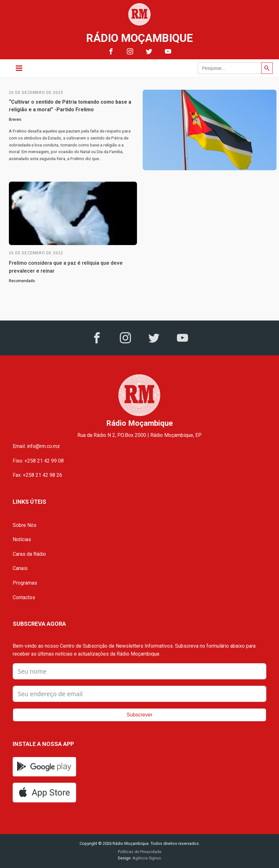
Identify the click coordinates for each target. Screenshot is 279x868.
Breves (15, 120)
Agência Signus (146, 858)
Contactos (24, 597)
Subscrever (140, 715)
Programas (25, 583)
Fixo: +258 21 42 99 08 (38, 461)
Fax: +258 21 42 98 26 (37, 475)
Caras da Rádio (29, 554)
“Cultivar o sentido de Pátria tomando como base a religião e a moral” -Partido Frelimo (70, 106)
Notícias (22, 539)
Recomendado (22, 281)
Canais (20, 568)
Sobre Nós (25, 525)
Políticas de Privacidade (140, 852)
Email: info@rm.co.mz (36, 446)
